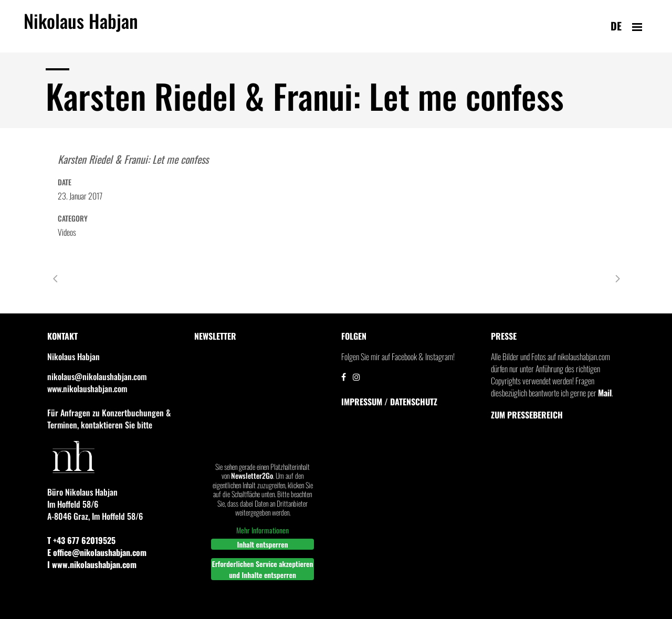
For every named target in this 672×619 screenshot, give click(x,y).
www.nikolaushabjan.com (87, 389)
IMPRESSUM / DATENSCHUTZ (389, 402)
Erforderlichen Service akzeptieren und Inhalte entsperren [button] (263, 569)
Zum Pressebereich (527, 415)
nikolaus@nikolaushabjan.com (97, 376)
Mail (605, 393)
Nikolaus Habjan (81, 27)
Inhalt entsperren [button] (262, 544)
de (616, 26)
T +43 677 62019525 (81, 540)
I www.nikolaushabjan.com (92, 564)
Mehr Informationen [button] (262, 530)
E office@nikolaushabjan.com (97, 552)
